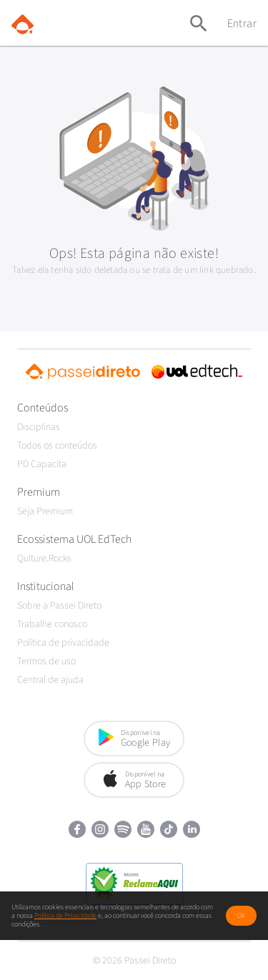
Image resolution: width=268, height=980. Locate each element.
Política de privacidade (63, 643)
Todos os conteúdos (57, 446)
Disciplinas (39, 427)
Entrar (242, 24)
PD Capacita (42, 464)
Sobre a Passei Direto (59, 606)
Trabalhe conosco (52, 624)
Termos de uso (46, 661)
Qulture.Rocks (44, 559)
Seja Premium (45, 511)
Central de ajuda (50, 680)
